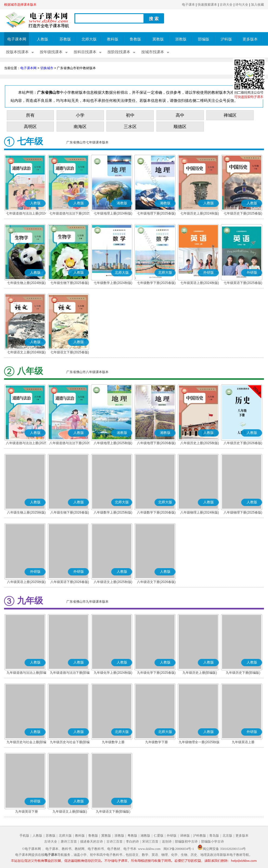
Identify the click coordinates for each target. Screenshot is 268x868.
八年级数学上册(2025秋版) (113, 512)
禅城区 (230, 115)
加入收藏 (257, 5)
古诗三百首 (115, 842)
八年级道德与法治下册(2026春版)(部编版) (70, 444)
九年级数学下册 (156, 742)
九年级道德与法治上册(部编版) (27, 673)
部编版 (204, 39)
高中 (180, 115)
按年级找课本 (51, 52)
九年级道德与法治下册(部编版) (70, 673)
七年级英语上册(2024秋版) (200, 283)
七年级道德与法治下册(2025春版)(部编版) (70, 214)
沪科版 (226, 39)
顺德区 (180, 127)
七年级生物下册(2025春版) (70, 283)
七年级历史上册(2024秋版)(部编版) (200, 214)
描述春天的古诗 (91, 842)
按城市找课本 (153, 52)
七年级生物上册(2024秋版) (26, 283)
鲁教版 (135, 39)
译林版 (185, 836)
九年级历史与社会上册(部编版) (27, 743)
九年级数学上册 (113, 742)
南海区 (80, 127)
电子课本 (188, 5)
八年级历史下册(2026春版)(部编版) (243, 444)
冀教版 (158, 39)
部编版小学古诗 (213, 842)
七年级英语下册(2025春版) (243, 283)
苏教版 (65, 39)
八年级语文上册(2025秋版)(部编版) (113, 582)
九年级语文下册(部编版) (113, 812)
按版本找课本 (17, 52)
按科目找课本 (85, 52)
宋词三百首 (150, 842)
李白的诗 (132, 842)
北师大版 (89, 39)
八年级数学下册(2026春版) (156, 512)
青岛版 (214, 836)
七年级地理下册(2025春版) (156, 213)
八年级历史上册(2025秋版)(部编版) (200, 444)
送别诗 (167, 842)
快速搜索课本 (207, 5)
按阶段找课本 (119, 52)
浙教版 (181, 39)
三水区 (130, 127)
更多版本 (250, 39)
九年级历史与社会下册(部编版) (70, 743)
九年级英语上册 (243, 742)
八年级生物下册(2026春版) (70, 512)
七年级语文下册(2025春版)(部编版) (70, 353)
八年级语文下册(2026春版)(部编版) (156, 582)
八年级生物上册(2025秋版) (26, 512)
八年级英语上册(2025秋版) (26, 582)
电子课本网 (17, 39)
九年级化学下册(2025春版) (156, 673)
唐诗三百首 (69, 842)
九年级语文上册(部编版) (70, 812)
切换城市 (47, 68)
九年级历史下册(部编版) (243, 673)
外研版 (172, 836)
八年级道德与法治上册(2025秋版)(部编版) (26, 444)
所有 (30, 115)
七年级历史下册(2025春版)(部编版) (243, 214)
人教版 (43, 39)
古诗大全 (226, 5)
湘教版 (145, 836)
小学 (80, 115)
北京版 (227, 836)
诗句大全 (242, 5)
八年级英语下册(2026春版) (70, 582)
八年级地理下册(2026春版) (156, 443)
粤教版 (132, 836)
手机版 (24, 836)
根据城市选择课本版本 (20, 5)
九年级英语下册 (27, 812)
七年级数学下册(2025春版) (156, 283)
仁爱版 (159, 836)
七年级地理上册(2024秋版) (113, 213)
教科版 (113, 39)
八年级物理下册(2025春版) (243, 512)
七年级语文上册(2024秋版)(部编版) (26, 353)
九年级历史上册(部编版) (200, 673)
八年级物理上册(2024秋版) (200, 512)
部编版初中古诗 (186, 842)
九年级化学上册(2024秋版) (113, 673)
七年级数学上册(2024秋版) (113, 283)
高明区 (30, 127)
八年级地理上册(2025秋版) (113, 443)
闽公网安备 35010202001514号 (222, 849)
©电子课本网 (32, 849)
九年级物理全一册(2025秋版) (200, 742)
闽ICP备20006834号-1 (179, 849)
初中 (130, 115)
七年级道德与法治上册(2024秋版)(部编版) (26, 214)
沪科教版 (200, 836)
